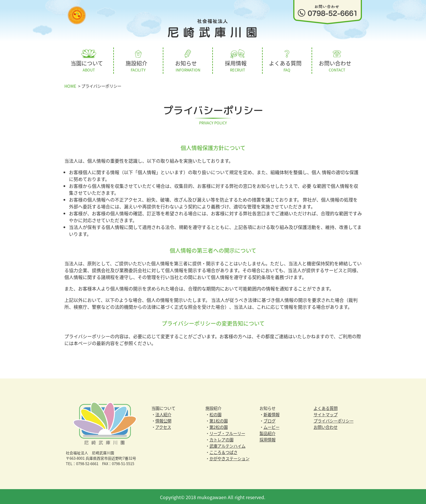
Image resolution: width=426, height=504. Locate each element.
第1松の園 (219, 420)
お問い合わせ (326, 426)
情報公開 (163, 420)
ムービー (272, 426)
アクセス (163, 426)
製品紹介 (268, 432)
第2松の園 (219, 426)
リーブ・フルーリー (227, 432)
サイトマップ (326, 413)
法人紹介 (163, 413)
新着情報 (272, 413)
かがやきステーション (229, 457)
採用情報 (268, 439)
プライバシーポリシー (334, 420)
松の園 (215, 413)
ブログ (270, 420)
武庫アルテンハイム (227, 445)
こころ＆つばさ (223, 451)
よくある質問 (326, 407)
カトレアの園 (221, 439)
